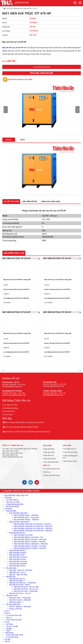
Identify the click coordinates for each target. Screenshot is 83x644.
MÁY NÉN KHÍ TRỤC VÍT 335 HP (16, 258)
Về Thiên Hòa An (69, 449)
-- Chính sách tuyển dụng (14, 635)
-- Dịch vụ (8, 617)
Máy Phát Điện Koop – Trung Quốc (26, 517)
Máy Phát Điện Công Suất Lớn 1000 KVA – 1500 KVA (33, 528)
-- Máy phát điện (10, 511)
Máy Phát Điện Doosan (18, 559)
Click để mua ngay (42, 67)
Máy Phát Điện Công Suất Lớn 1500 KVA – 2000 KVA (33, 526)
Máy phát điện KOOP (17, 555)
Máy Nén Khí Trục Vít (30, 9)
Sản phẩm (10, 9)
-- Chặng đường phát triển (14, 504)
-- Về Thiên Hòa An (11, 500)
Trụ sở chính (8, 415)
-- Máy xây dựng (11, 568)
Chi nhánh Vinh (9, 411)
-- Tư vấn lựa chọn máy (13, 615)
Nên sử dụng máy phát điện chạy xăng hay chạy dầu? (24, 422)
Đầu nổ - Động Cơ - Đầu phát (20, 607)
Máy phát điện (49, 449)
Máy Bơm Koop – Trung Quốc (20, 598)
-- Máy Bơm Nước (11, 596)
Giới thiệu (67, 446)
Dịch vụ (46, 465)
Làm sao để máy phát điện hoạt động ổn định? (22, 427)
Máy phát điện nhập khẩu (18, 513)
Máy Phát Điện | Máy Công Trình (16, 495)
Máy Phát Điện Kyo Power (23, 535)
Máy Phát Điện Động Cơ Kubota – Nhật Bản (30, 542)
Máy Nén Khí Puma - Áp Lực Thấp (26, 587)
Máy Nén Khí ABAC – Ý (18, 581)
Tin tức (7, 622)
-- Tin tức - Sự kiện (11, 626)
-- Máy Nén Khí (10, 577)
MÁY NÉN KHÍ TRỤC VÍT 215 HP (57, 258)
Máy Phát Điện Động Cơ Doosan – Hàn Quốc (30, 539)
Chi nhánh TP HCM (10, 405)
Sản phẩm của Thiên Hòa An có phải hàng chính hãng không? (27, 432)
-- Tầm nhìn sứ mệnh (12, 502)
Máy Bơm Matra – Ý (16, 602)
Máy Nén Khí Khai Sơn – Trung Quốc (23, 583)
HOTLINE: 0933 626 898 (41, 73)
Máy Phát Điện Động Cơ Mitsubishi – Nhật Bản (31, 544)
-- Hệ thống (9, 624)
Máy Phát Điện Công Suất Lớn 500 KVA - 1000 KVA (32, 524)
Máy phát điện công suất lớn (19, 522)
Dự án (7, 611)
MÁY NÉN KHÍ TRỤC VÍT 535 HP (57, 312)
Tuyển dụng (9, 633)
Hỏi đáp (7, 639)
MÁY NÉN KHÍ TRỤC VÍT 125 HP (16, 312)
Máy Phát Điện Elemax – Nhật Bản (26, 520)
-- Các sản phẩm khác (13, 604)
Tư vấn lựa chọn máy (51, 469)
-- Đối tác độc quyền (12, 506)
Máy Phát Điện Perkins (17, 566)
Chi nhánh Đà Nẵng (11, 408)
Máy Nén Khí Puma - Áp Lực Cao (26, 589)
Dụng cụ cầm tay (15, 609)
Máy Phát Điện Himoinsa (18, 561)
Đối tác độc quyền (70, 461)
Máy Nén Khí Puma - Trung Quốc (26, 591)
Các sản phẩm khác (51, 462)
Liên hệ (7, 641)
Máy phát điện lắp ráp (17, 533)
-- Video (7, 630)
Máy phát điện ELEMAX (18, 553)
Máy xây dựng (49, 452)
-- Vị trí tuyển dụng (11, 637)
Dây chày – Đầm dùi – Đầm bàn (21, 570)
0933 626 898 (22, 3)
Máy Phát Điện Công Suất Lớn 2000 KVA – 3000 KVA (33, 531)
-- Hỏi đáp (8, 628)
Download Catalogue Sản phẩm (20, 79)
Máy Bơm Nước (49, 459)
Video (22, 140)
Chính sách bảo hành (51, 475)
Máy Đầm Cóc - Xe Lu (17, 572)
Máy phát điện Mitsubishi (18, 564)
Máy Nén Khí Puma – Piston (19, 585)
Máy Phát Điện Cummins (18, 557)
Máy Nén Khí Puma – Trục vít (20, 593)
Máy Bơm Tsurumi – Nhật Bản (20, 600)
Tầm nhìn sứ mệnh (70, 452)
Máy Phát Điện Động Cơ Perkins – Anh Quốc (30, 546)
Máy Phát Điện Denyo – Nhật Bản (26, 515)
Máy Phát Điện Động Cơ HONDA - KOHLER (30, 548)
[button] (3, 371)
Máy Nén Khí (18, 9)
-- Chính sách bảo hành (13, 620)
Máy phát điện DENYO (17, 550)
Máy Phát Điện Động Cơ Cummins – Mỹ (28, 537)
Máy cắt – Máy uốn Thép (18, 575)
